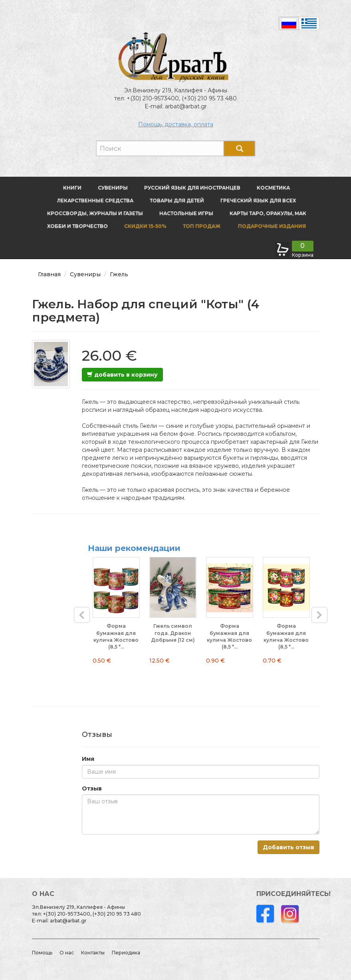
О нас (67, 953)
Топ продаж (202, 226)
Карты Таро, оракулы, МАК (268, 213)
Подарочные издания (271, 226)
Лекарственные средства (95, 201)
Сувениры (113, 188)
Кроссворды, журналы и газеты (95, 213)
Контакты (93, 953)
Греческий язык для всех (258, 201)
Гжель (119, 274)
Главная (49, 274)
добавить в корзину (122, 375)
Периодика (126, 953)
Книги (72, 188)
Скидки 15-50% (145, 226)
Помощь (42, 953)
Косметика (273, 188)
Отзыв (92, 788)
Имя (88, 759)
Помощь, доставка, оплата (176, 124)
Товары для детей (177, 201)
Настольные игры (186, 213)
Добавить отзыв (289, 847)
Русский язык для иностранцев (192, 188)
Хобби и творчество (77, 226)
